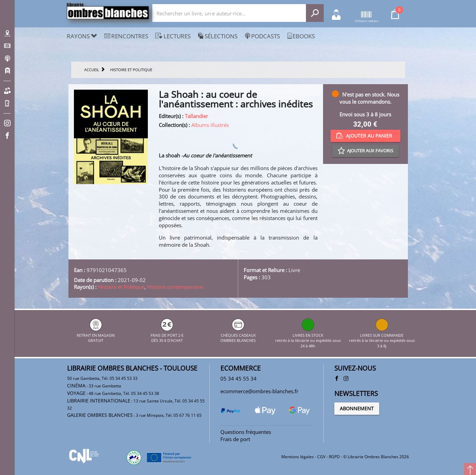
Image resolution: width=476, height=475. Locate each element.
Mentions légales (298, 457)
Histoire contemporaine (175, 287)
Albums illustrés (210, 125)
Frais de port (235, 439)
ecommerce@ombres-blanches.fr (259, 391)
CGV (321, 457)
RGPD (334, 457)
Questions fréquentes (246, 432)
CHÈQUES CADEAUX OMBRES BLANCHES (238, 335)
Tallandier (196, 116)
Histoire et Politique (121, 287)
